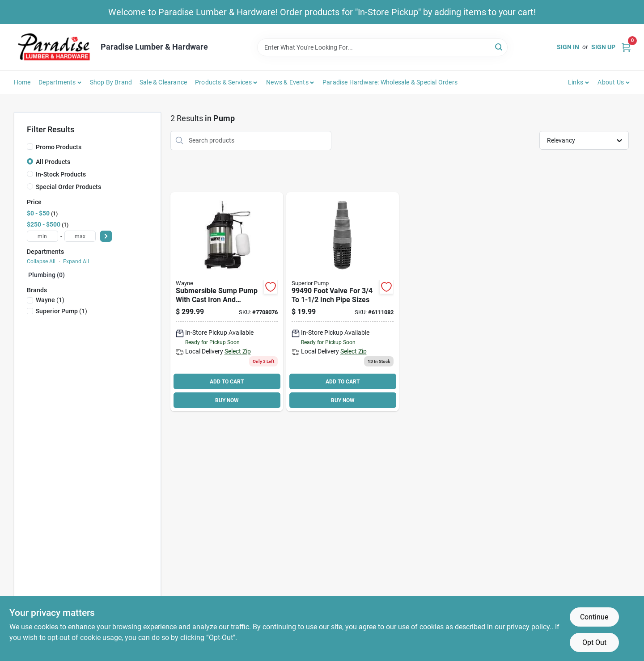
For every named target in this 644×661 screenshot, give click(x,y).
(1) (50, 300)
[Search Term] (382, 47)
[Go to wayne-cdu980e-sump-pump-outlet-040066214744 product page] (227, 302)
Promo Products (59, 147)
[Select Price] (106, 236)
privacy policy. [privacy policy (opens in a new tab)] (529, 627)
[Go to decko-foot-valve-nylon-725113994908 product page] (343, 302)
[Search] (499, 47)
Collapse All (41, 261)
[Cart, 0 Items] (626, 47)
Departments (57, 82)
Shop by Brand (111, 82)
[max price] (80, 236)
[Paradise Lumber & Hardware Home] (54, 47)
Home (22, 82)
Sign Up (603, 47)
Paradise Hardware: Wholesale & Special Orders (390, 82)
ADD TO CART (227, 382)
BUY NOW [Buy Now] (227, 400)
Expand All (76, 261)
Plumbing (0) (47, 275)
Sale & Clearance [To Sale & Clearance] (163, 82)
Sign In (568, 47)
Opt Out (594, 642)
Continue (594, 617)
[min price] (42, 236)
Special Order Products (68, 187)
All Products (53, 162)
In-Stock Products (61, 174)
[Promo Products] (30, 147)
